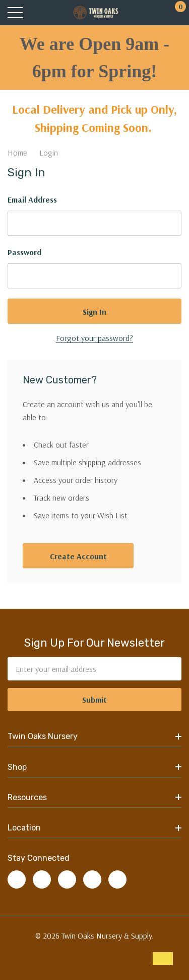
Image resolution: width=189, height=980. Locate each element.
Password (24, 252)
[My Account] (155, 13)
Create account (78, 556)
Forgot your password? (94, 338)
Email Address (32, 200)
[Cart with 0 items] (175, 13)
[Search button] (37, 13)
